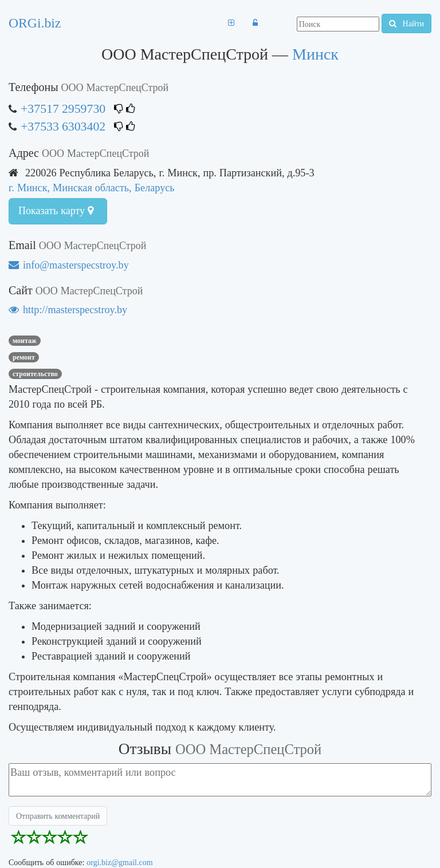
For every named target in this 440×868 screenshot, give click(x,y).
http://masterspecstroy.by (68, 309)
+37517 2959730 (63, 108)
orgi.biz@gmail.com (119, 862)
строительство (35, 374)
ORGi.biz (35, 23)
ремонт (24, 357)
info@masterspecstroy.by (69, 265)
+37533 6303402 (63, 126)
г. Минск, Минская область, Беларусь (92, 188)
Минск (315, 54)
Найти (406, 23)
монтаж (25, 341)
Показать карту (56, 211)
